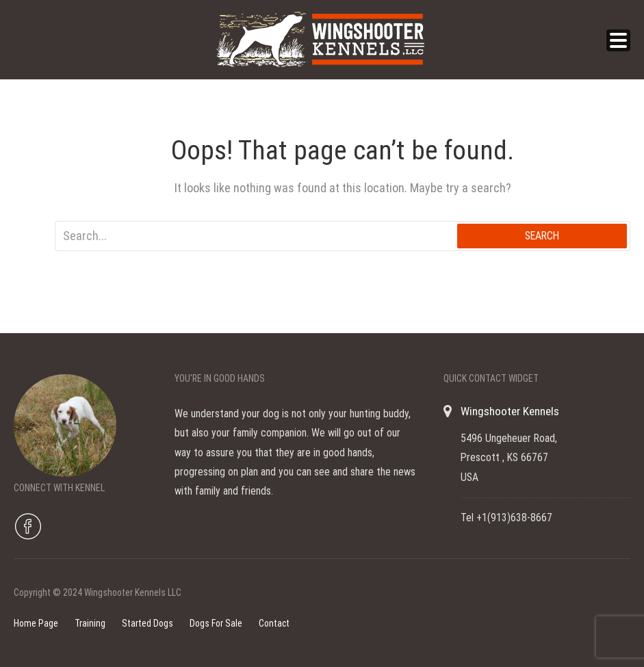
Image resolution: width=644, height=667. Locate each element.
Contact (274, 623)
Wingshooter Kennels (510, 411)
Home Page (36, 623)
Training (90, 623)
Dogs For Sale (216, 623)
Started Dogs (147, 623)
